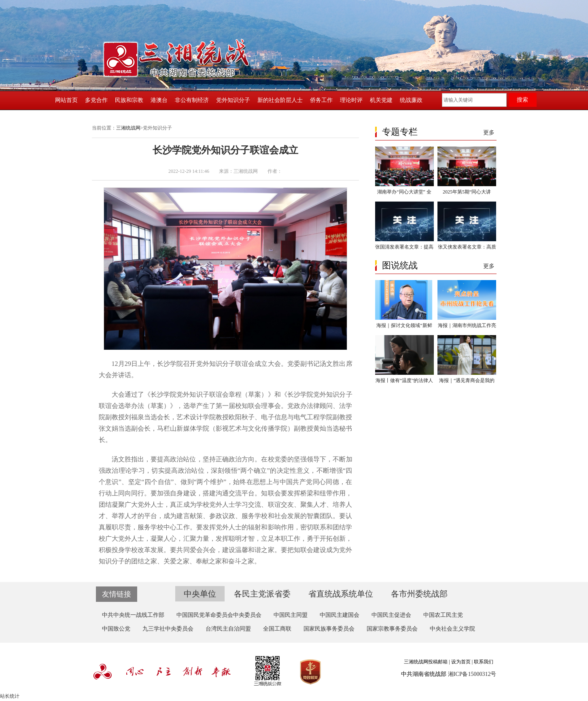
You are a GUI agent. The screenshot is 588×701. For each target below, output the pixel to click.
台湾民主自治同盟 (228, 629)
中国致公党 (116, 629)
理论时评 (351, 100)
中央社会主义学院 (452, 629)
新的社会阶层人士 (280, 100)
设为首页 (461, 662)
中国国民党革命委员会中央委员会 (219, 615)
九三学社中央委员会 (168, 629)
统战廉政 (411, 100)
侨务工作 (321, 100)
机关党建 (381, 100)
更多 (489, 133)
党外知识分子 (233, 100)
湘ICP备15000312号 (472, 674)
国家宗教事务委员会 (392, 629)
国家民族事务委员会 (329, 629)
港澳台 (159, 100)
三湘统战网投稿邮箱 (426, 662)
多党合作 (96, 100)
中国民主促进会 (391, 615)
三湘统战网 (128, 128)
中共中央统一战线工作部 (133, 615)
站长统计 (10, 696)
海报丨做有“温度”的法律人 (404, 380)
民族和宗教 (129, 100)
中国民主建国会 (340, 615)
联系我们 (484, 662)
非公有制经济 (192, 100)
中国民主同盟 (291, 615)
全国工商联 (277, 629)
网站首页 (66, 100)
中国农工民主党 (443, 615)
